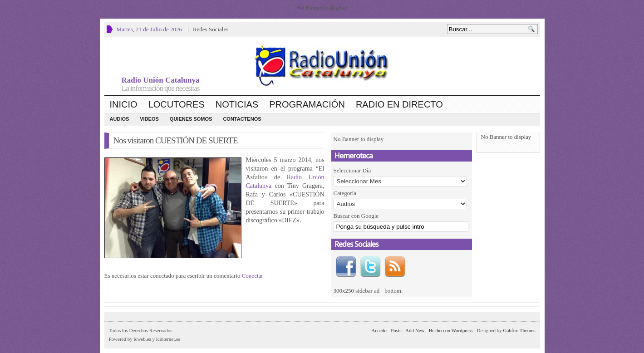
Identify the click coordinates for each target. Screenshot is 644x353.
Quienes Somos (191, 119)
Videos (149, 119)
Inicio (124, 104)
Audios (120, 119)
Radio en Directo (399, 104)
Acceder (379, 330)
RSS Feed (395, 267)
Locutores (177, 104)
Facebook (346, 267)
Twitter (370, 267)
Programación (307, 104)
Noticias (237, 104)
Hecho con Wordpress (451, 330)
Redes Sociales (211, 29)
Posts (396, 330)
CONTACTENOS (242, 119)
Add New (415, 330)
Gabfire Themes (519, 330)
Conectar (253, 276)
